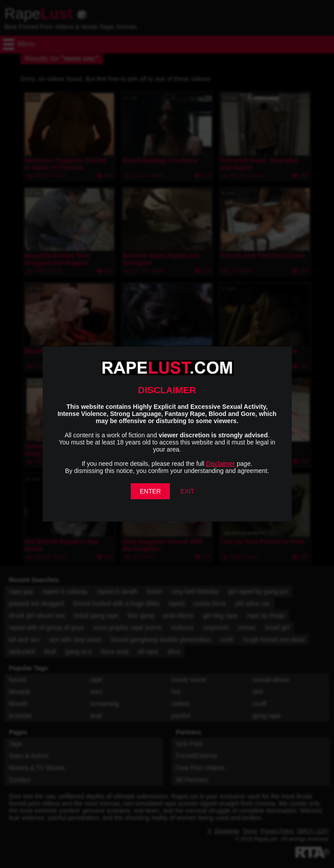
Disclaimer (220, 464)
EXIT (187, 491)
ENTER (150, 491)
